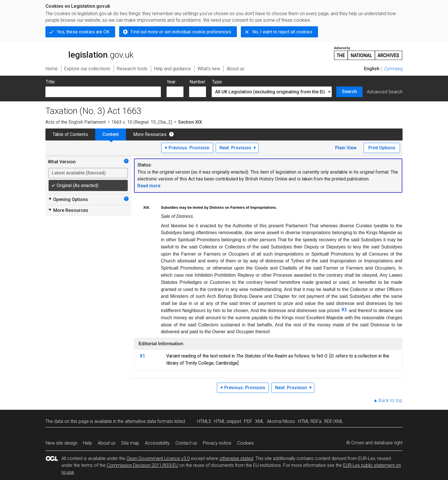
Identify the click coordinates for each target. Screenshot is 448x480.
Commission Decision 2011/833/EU (143, 465)
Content (111, 134)
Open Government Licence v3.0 (158, 458)
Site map (130, 443)
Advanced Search (385, 92)
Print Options (382, 148)
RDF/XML (334, 421)
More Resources (150, 134)
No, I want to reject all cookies (282, 32)
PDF (248, 421)
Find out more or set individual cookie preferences (181, 32)
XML (260, 421)
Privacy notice (217, 443)
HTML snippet (228, 421)
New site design (62, 443)
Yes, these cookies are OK (83, 32)
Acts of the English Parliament (76, 122)
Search (349, 92)
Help (88, 443)
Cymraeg (393, 69)
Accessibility (157, 443)
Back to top (390, 400)
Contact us (186, 443)
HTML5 (204, 421)
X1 (344, 310)
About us (107, 443)
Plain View (346, 148)
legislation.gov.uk (89, 53)
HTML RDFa (310, 421)
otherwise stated (236, 458)
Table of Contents (70, 134)
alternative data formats (149, 421)
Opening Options (68, 199)
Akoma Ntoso (281, 421)
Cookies (245, 443)
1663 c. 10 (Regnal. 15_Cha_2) (142, 122)
